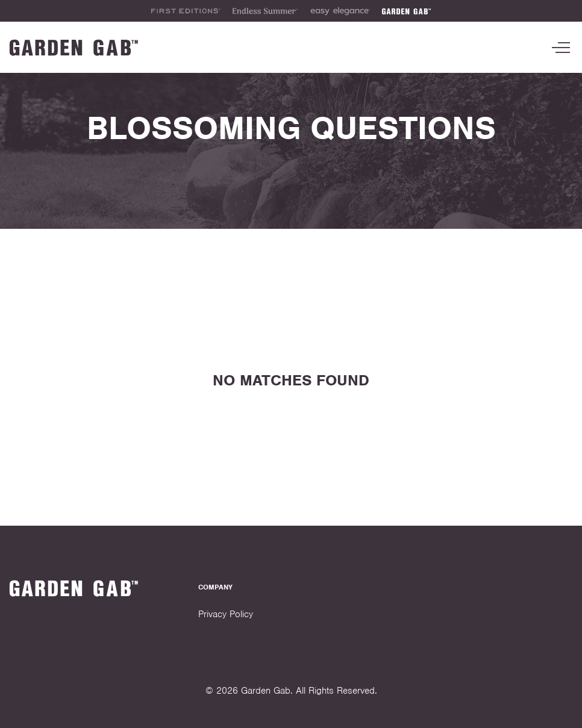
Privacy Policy (226, 614)
